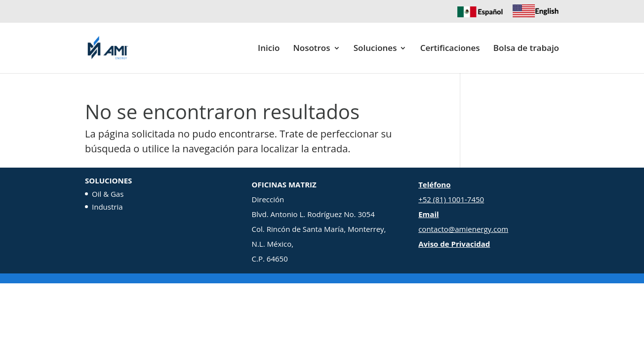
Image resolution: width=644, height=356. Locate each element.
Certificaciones (450, 49)
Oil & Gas (108, 194)
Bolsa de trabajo (526, 49)
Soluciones (375, 49)
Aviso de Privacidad (454, 244)
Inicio (269, 49)
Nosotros (311, 49)
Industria (107, 207)
